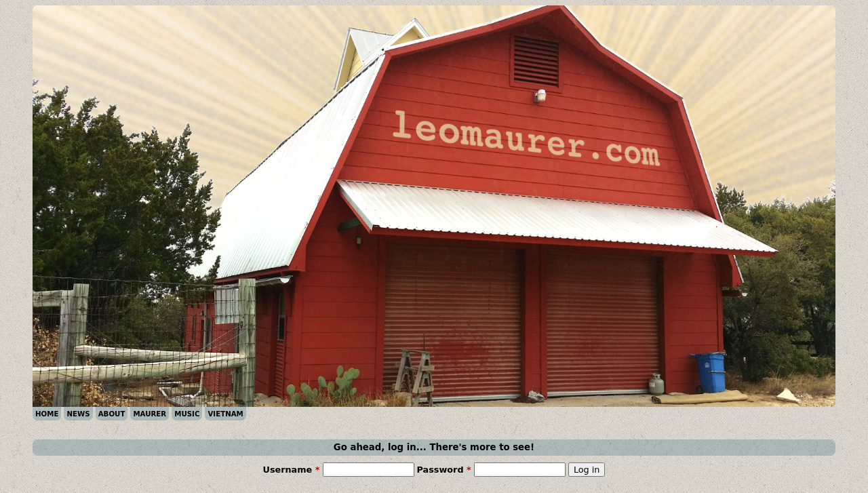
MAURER (150, 414)
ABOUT (112, 414)
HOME (47, 414)
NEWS (78, 414)
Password (444, 470)
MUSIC (187, 414)
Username (292, 470)
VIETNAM (225, 414)
